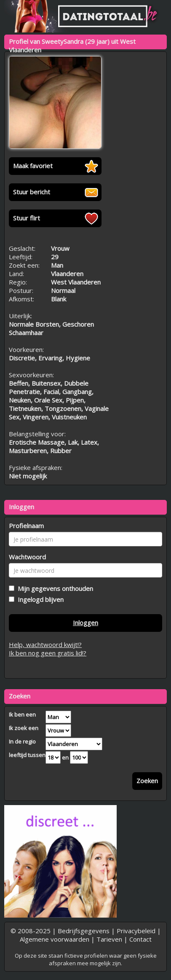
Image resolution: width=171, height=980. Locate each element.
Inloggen (85, 623)
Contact (140, 939)
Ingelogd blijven (39, 599)
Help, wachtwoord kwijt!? (45, 644)
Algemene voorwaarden (55, 939)
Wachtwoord (27, 557)
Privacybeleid (136, 931)
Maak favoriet (33, 166)
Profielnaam (26, 526)
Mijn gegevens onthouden (54, 588)
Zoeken (147, 781)
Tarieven (109, 939)
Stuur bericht (32, 192)
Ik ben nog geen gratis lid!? (48, 653)
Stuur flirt (27, 218)
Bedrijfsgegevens (84, 931)
